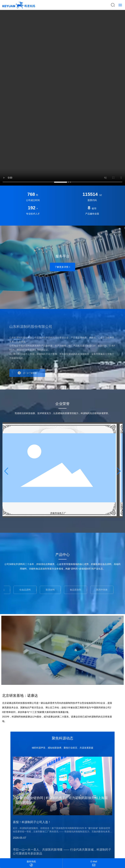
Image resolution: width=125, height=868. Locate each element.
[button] (61, 182)
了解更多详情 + (62, 267)
